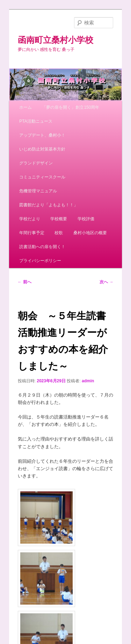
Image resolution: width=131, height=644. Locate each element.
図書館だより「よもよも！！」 (49, 205)
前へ (25, 282)
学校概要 (59, 219)
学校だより (30, 219)
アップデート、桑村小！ (42, 135)
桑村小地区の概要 (90, 233)
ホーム (26, 107)
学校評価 (86, 219)
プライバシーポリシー (40, 261)
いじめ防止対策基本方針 (42, 149)
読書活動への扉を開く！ (42, 247)
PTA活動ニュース (36, 121)
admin (88, 381)
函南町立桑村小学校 (56, 40)
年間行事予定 (32, 233)
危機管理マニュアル (38, 191)
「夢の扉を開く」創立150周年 (71, 107)
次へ (106, 282)
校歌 (59, 233)
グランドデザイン (36, 163)
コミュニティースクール (42, 177)
